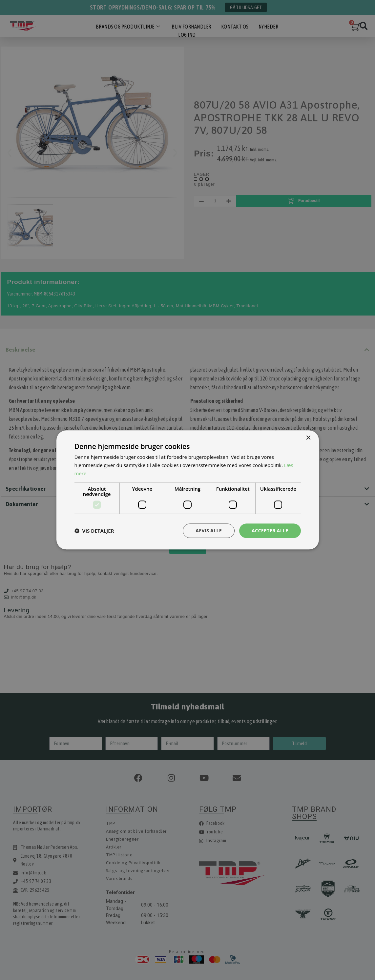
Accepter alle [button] (270, 531)
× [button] (308, 438)
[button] (94, 531)
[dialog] (187, 490)
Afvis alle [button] (209, 531)
